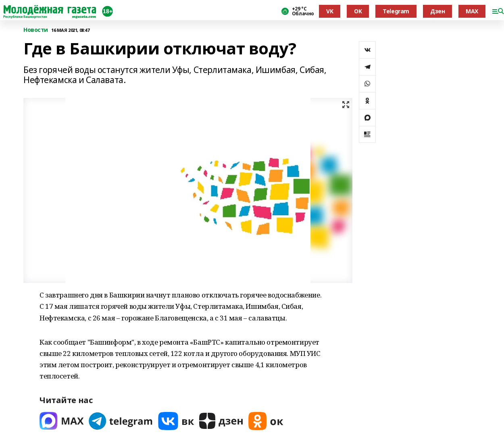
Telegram (396, 11)
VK (330, 11)
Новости (36, 30)
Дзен (437, 11)
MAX (472, 11)
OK (358, 11)
